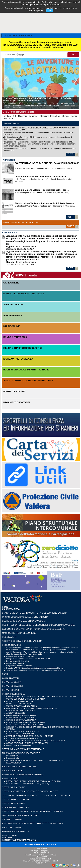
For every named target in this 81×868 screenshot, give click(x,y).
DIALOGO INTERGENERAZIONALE (22, 715)
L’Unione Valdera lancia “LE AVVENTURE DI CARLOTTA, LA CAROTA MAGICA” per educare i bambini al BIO (37, 100)
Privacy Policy (41, 863)
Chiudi (49, 11)
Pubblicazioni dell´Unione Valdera (20, 656)
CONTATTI (7, 838)
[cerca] (33, 55)
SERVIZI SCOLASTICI (13, 686)
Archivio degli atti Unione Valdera (22, 641)
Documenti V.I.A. (13, 758)
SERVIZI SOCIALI (11, 690)
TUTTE (70, 217)
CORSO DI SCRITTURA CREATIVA (21, 720)
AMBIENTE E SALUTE (16, 713)
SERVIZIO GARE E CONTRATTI (17, 799)
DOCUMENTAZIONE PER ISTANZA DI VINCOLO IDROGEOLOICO (34, 760)
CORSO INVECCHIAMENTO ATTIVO (22, 706)
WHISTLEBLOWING (12, 828)
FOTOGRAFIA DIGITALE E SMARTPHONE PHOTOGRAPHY (32, 708)
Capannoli (34, 116)
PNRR (5, 674)
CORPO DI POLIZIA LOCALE (16, 807)
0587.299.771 (51, 855)
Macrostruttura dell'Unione (19, 633)
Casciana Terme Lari (50, 116)
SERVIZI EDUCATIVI (12, 682)
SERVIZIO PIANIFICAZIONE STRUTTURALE (23, 749)
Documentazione (12, 645)
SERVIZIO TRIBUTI (11, 779)
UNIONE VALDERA (11, 609)
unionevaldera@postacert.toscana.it (43, 861)
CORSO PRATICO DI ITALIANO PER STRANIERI (27, 743)
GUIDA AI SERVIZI (11, 678)
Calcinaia (23, 116)
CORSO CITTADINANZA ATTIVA (20, 701)
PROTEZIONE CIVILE (12, 771)
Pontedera (9, 118)
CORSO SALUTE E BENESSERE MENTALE (25, 725)
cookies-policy (36, 11)
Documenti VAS (13, 756)
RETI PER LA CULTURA (13, 694)
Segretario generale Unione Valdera (24, 621)
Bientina (7, 116)
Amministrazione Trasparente (19, 840)
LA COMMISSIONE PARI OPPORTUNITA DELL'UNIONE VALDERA (33, 629)
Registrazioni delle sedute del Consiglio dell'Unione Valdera (38, 625)
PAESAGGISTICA (14, 763)
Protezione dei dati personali (40, 844)
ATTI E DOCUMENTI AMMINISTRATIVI (23, 738)
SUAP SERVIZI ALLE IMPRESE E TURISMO (23, 775)
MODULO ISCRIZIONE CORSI (19, 704)
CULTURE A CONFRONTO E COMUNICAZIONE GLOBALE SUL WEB (36, 741)
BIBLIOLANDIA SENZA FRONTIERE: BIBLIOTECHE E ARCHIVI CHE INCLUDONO (41, 697)
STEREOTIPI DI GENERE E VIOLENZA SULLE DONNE (30, 736)
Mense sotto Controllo (15, 663)
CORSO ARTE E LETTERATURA (20, 734)
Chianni (65, 116)
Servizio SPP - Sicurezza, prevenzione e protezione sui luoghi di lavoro (35, 670)
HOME (5, 607)
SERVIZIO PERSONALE (14, 803)
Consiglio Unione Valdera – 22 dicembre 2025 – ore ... (42, 190)
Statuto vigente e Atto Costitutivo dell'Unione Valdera (35, 613)
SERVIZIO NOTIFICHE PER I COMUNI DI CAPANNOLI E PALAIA (32, 811)
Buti (14, 116)
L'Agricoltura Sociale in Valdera (19, 666)
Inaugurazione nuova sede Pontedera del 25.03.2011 (28, 659)
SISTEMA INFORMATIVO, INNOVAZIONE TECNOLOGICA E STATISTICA (36, 795)
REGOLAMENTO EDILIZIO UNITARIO (20, 767)
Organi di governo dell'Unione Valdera (25, 617)
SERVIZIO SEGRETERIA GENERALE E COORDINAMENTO (30, 791)
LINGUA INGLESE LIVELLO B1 (19, 745)
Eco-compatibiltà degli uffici (18, 661)
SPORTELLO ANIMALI (13, 819)
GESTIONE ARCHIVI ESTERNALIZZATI (21, 815)
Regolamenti (10, 637)
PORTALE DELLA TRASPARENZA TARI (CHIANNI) (28, 784)
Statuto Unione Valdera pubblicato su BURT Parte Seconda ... (46, 203)
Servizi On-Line (41, 275)
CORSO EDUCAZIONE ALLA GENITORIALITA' (26, 699)
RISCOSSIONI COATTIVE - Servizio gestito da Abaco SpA (33, 824)
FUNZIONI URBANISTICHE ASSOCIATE (21, 753)
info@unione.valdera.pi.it (40, 859)
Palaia (74, 116)
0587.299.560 (34, 855)
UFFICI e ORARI (10, 835)
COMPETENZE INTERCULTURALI (21, 718)
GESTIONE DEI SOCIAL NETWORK (22, 711)
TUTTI (70, 154)
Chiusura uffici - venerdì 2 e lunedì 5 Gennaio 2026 (40, 177)
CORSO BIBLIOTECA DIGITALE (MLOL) (23, 731)
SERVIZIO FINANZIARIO (14, 787)
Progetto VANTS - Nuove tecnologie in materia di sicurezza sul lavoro (35, 668)
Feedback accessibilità (16, 832)
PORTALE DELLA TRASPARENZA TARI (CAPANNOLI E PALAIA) (33, 781)
